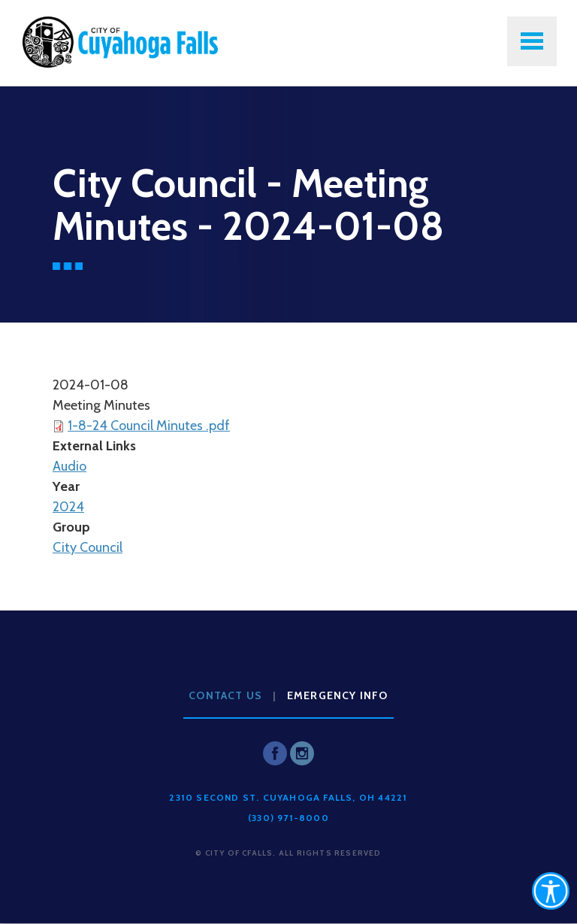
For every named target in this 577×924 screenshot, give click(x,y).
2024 (68, 507)
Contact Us (225, 695)
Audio (69, 466)
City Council (88, 547)
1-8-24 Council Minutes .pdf (149, 426)
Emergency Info (338, 695)
